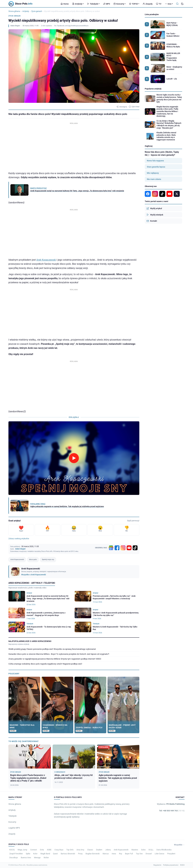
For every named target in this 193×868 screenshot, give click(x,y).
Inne (169, 4)
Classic (90, 850)
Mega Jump (22, 850)
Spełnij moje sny (48, 559)
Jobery (108, 850)
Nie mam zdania (154, 179)
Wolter (46, 858)
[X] (177, 194)
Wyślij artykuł (154, 208)
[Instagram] (123, 548)
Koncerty (119, 4)
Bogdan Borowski (93, 854)
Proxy (80, 854)
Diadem (99, 850)
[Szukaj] (177, 4)
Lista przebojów (152, 14)
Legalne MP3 (14, 828)
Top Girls (70, 850)
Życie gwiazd (37, 11)
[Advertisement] (74, 146)
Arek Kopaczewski (46, 260)
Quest (55, 854)
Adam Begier (15, 26)
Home (65, 4)
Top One (139, 854)
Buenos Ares (26, 858)
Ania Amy (80, 850)
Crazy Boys (59, 850)
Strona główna (14, 11)
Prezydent (171, 854)
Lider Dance (159, 854)
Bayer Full (129, 854)
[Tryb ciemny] (182, 4)
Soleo (143, 850)
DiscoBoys (14, 858)
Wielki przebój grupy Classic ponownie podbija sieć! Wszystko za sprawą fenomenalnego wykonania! (52, 649)
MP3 (107, 4)
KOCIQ (12, 850)
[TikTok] (135, 548)
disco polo (33, 559)
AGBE (49, 850)
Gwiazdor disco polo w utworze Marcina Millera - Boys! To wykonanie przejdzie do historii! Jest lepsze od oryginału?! (59, 654)
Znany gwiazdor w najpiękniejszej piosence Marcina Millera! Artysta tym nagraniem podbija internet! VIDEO (55, 659)
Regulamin (157, 865)
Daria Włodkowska (164, 850)
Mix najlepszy (153, 173)
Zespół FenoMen (16, 854)
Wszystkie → (179, 845)
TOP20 (134, 4)
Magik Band (45, 854)
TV (159, 4)
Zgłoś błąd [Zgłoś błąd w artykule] (134, 107)
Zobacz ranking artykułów (19, 539)
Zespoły (148, 4)
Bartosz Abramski (68, 854)
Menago (37, 858)
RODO (182, 865)
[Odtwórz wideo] (74, 458)
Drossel (149, 854)
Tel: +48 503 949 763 (172, 811)
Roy (121, 854)
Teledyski (93, 4)
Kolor (35, 854)
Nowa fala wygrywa (155, 161)
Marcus (106, 854)
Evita (42, 850)
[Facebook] (117, 548)
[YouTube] (129, 548)
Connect (34, 850)
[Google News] (111, 548)
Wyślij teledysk (155, 215)
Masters (135, 850)
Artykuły (78, 4)
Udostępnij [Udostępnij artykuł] (122, 107)
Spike (28, 854)
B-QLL (151, 850)
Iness (114, 854)
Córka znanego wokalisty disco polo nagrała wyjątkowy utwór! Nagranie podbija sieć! (45, 664)
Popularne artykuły (153, 89)
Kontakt (152, 221)
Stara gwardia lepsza (156, 167)
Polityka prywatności (171, 865)
